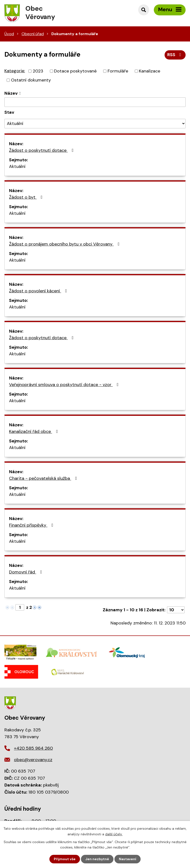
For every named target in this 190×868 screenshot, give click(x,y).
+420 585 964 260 (33, 748)
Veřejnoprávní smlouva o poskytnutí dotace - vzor (65, 385)
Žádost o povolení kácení (39, 291)
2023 (38, 71)
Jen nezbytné (97, 859)
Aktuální (17, 166)
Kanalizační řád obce (34, 431)
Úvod (9, 34)
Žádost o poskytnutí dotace (42, 150)
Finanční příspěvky (32, 525)
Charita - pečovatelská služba (44, 478)
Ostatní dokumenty (31, 80)
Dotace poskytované (75, 71)
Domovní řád (27, 572)
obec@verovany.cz (33, 760)
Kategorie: (15, 71)
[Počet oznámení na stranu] (176, 610)
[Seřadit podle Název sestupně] (20, 94)
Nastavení (128, 859)
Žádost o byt (27, 197)
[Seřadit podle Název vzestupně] (20, 92)
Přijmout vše (65, 859)
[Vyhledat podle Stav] (95, 124)
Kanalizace (150, 71)
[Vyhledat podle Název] (95, 102)
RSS (175, 55)
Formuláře (118, 71)
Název (11, 93)
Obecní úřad (33, 34)
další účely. (114, 834)
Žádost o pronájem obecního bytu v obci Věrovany (65, 244)
